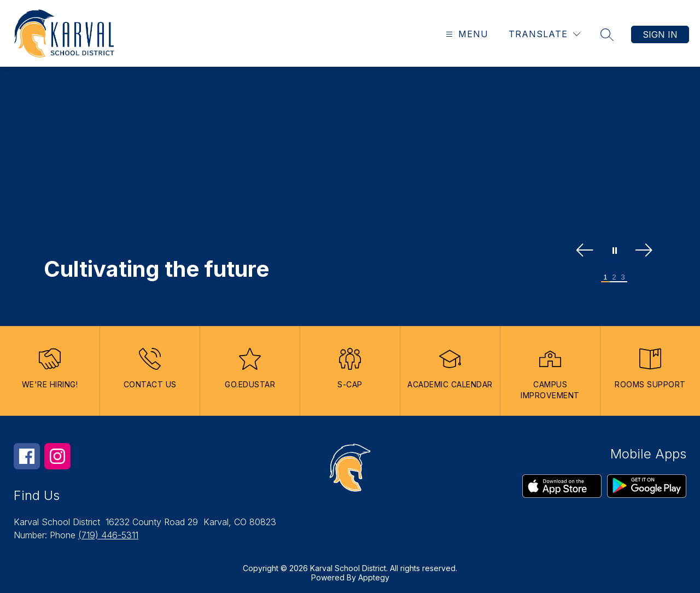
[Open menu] (466, 34)
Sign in (660, 34)
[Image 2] (614, 278)
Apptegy (374, 577)
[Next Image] (644, 251)
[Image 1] (605, 278)
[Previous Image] (585, 251)
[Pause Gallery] (614, 251)
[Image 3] (623, 278)
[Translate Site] (544, 34)
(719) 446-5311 (108, 535)
